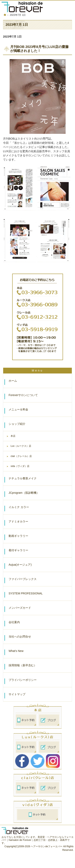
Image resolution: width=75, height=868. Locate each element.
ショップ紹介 (17, 424)
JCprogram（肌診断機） (24, 493)
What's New (16, 651)
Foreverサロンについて (23, 395)
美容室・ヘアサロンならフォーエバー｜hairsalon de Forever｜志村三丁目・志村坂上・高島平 (38, 839)
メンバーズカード (20, 608)
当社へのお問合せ (20, 637)
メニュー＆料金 (18, 409)
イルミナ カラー (19, 507)
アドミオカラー (18, 521)
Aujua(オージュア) (20, 565)
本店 (13, 436)
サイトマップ (17, 694)
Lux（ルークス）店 (21, 446)
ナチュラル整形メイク (23, 478)
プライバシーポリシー (23, 680)
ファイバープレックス (23, 579)
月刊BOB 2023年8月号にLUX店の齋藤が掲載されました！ (39, 49)
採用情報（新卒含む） (23, 665)
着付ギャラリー (18, 550)
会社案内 (14, 622)
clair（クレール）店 (21, 456)
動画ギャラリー (18, 536)
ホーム (13, 381)
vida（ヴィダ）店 (20, 466)
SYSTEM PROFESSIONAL (26, 593)
